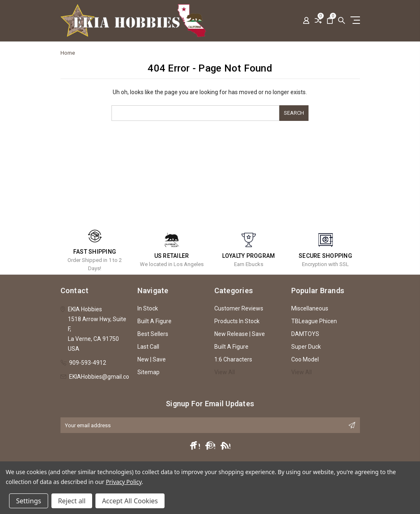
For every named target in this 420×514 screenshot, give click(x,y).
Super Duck (306, 347)
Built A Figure (154, 321)
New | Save (152, 359)
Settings (29, 501)
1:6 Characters (233, 359)
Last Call (148, 347)
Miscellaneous (310, 308)
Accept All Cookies (130, 501)
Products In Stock (237, 321)
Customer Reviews (239, 308)
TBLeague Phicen (314, 321)
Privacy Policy (124, 482)
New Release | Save (240, 334)
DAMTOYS (305, 334)
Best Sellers (153, 334)
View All (225, 372)
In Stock (148, 308)
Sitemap (149, 372)
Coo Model (305, 359)
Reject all (72, 501)
